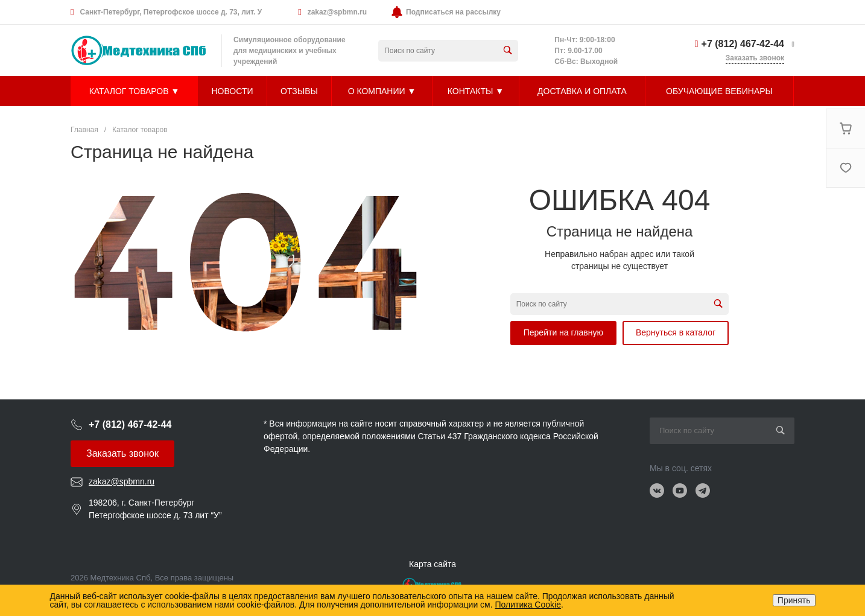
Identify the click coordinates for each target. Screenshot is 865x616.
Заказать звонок (122, 453)
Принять (794, 600)
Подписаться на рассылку (453, 12)
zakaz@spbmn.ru (337, 12)
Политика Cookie (528, 605)
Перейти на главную (563, 332)
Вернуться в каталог (676, 332)
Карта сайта (433, 564)
